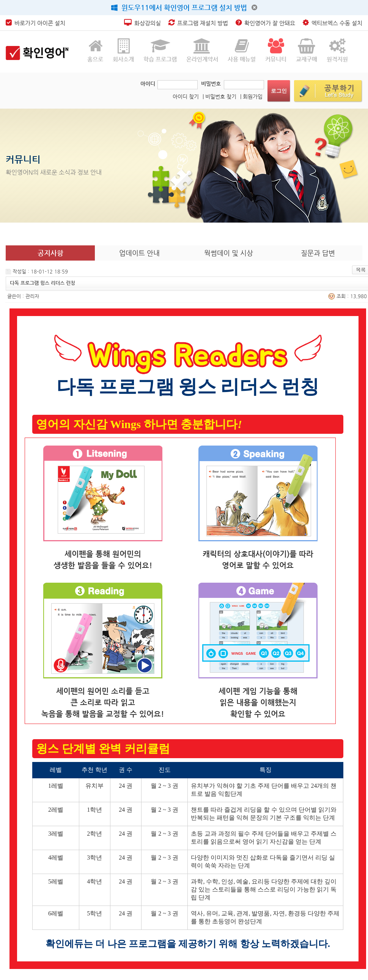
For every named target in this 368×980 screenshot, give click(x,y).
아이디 (148, 84)
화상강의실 (142, 23)
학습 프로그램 (160, 50)
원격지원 (337, 50)
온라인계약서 (202, 50)
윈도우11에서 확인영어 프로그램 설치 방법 (179, 7)
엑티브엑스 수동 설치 (333, 23)
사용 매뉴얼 (242, 50)
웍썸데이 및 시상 (229, 253)
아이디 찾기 (186, 96)
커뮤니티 (276, 50)
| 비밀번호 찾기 (219, 96)
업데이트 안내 (139, 253)
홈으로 (95, 50)
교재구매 (307, 50)
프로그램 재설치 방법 (198, 23)
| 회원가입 (251, 96)
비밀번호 (211, 84)
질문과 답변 (318, 253)
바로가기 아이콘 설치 (35, 23)
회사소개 (123, 50)
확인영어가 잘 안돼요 (265, 23)
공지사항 (50, 253)
